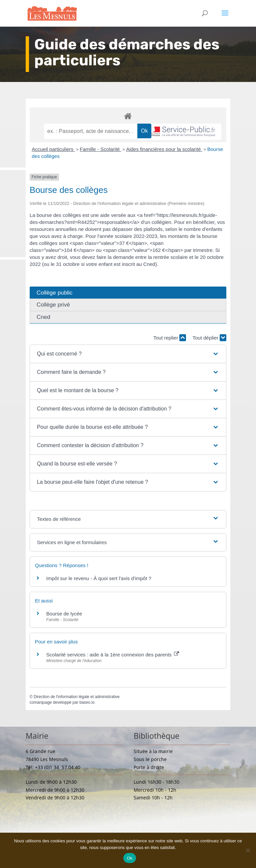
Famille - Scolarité (100, 149)
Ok (129, 858)
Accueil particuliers (53, 149)
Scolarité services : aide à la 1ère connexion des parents (113, 655)
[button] (128, 354)
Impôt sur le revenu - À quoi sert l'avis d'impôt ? (99, 578)
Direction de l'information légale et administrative (77, 697)
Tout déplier (209, 338)
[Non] (248, 850)
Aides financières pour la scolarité (164, 149)
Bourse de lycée (64, 614)
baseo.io (87, 702)
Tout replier (170, 338)
